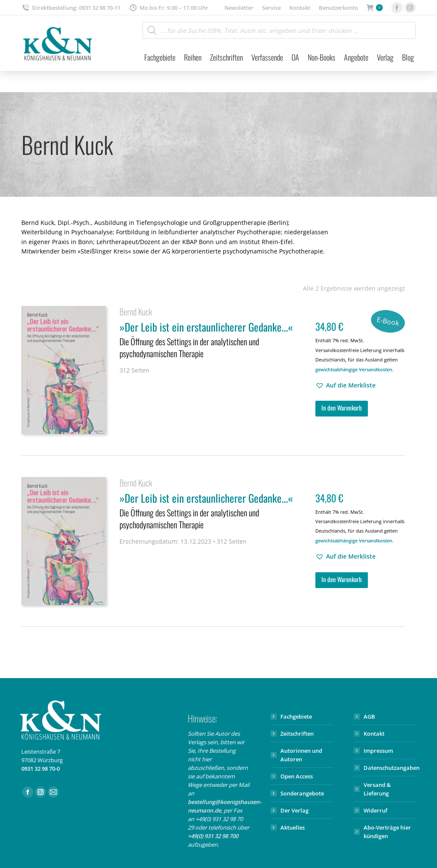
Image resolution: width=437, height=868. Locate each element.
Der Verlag (294, 810)
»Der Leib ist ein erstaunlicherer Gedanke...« (212, 340)
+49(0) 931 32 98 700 (213, 836)
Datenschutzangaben (392, 768)
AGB (369, 717)
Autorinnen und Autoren (301, 755)
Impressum (378, 751)
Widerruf (376, 810)
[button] (345, 385)
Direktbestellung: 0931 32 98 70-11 (71, 8)
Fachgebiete (296, 717)
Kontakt (374, 734)
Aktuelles (293, 827)
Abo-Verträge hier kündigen (387, 832)
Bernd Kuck (136, 312)
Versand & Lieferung (377, 789)
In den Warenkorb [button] (342, 408)
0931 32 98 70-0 (41, 769)
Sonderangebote (302, 793)
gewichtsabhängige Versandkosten (354, 369)
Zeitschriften (297, 734)
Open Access (297, 776)
